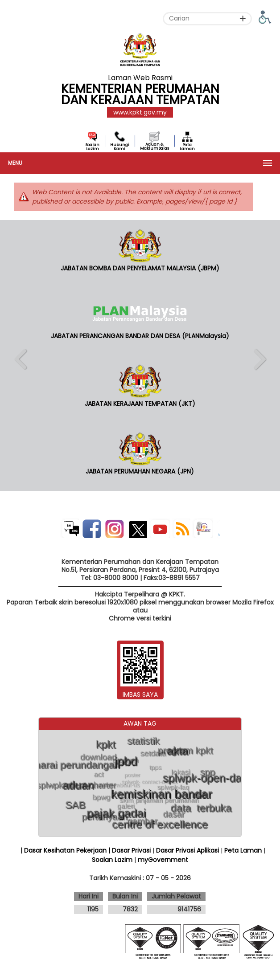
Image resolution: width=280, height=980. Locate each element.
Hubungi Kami (120, 147)
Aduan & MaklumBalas (154, 146)
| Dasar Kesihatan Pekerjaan (64, 850)
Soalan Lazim (93, 147)
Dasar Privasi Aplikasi (187, 850)
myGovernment (163, 860)
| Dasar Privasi (130, 850)
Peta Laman (187, 147)
